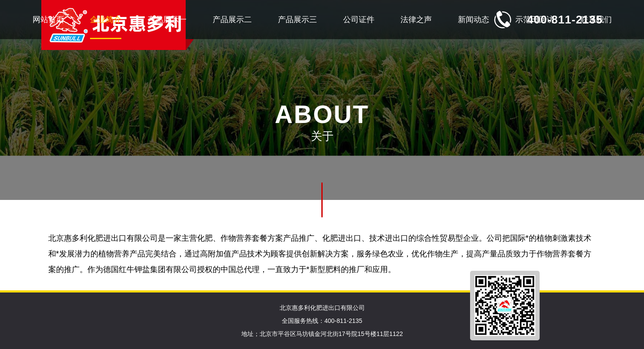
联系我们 (596, 20)
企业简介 (106, 20)
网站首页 (48, 20)
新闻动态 (474, 20)
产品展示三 (297, 20)
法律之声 (416, 20)
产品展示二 (232, 20)
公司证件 (359, 20)
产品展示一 (167, 20)
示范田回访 (535, 20)
